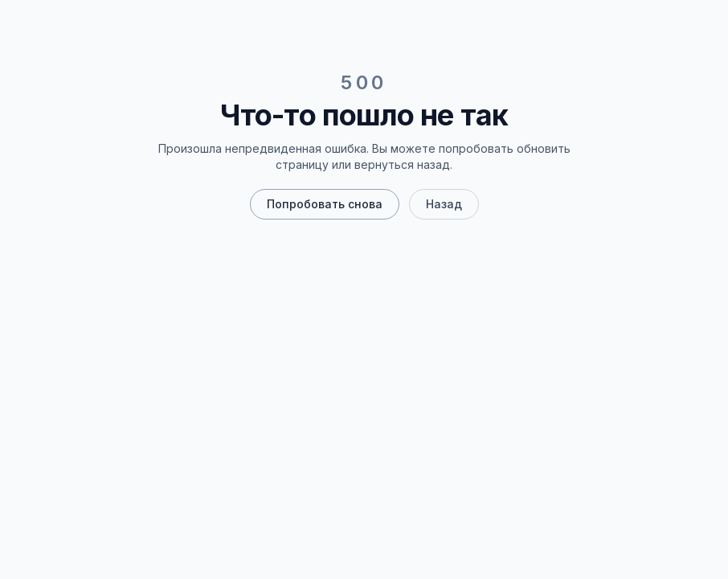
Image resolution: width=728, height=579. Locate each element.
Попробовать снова (325, 204)
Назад (444, 204)
